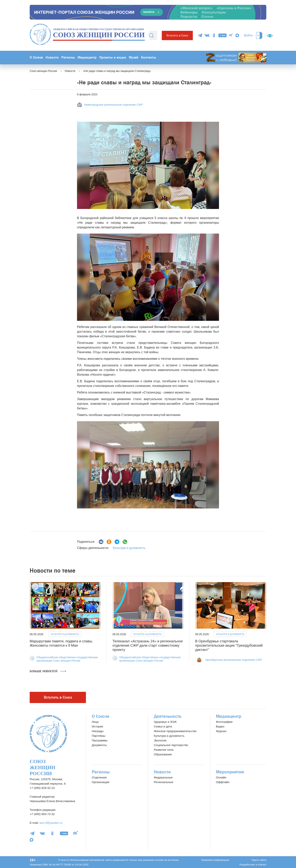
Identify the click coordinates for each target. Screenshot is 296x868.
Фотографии (224, 722)
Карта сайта (259, 860)
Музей (134, 57)
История (97, 726)
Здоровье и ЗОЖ (165, 722)
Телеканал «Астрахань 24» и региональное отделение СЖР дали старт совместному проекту (148, 645)
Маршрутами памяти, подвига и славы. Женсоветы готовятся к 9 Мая (61, 643)
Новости (52, 57)
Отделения (99, 777)
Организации (101, 782)
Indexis (262, 865)
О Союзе (36, 57)
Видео (220, 726)
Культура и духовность (129, 548)
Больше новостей (48, 671)
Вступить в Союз (177, 35)
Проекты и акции (113, 57)
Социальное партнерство (171, 745)
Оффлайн (223, 782)
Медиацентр (87, 57)
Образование (163, 754)
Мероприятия (230, 772)
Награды (98, 731)
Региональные (164, 782)
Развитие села (164, 750)
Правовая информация (215, 860)
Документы (99, 745)
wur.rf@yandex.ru (51, 823)
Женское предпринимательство (175, 731)
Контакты (148, 57)
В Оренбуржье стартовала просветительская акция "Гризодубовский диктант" (229, 645)
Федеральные (163, 777)
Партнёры (99, 736)
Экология (160, 740)
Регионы (68, 57)
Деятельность (168, 716)
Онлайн (221, 777)
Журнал (221, 731)
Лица (95, 722)
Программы (100, 740)
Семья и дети (163, 726)
